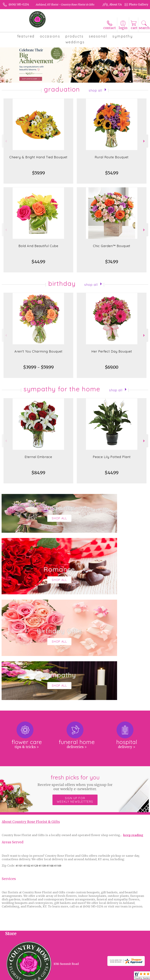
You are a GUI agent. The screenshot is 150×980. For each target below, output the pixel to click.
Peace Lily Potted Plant (112, 460)
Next (144, 145)
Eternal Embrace (38, 460)
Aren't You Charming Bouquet (38, 355)
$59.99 (38, 177)
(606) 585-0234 (19, 4)
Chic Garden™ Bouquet (112, 249)
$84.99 (38, 476)
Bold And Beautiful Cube (38, 249)
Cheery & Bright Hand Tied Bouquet (38, 161)
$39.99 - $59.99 (38, 371)
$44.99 (38, 265)
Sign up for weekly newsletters (75, 698)
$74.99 (112, 265)
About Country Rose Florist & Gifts (31, 720)
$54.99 (112, 177)
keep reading (133, 733)
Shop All (96, 94)
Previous (6, 145)
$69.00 (112, 371)
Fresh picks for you (75, 680)
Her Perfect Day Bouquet (112, 355)
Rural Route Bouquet (112, 161)
